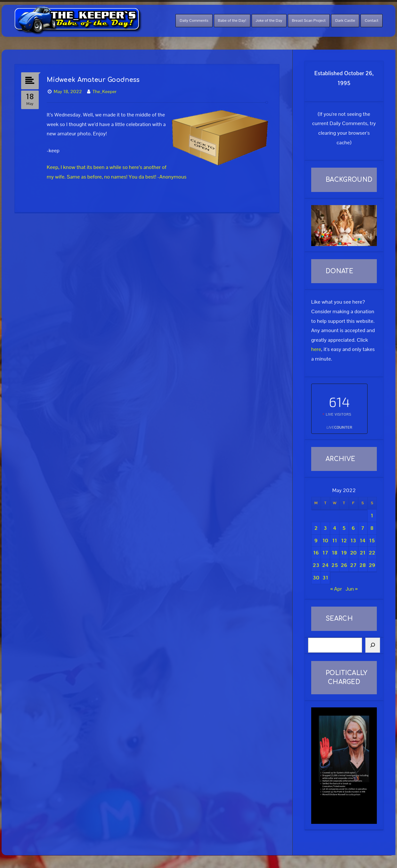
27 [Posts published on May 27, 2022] (353, 565)
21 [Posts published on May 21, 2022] (363, 553)
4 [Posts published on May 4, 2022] (335, 528)
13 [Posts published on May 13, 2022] (353, 541)
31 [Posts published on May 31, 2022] (325, 578)
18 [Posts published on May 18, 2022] (335, 553)
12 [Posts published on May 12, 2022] (344, 541)
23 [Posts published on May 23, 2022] (316, 565)
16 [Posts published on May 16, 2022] (316, 553)
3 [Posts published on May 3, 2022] (325, 528)
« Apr (336, 589)
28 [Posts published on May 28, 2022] (363, 565)
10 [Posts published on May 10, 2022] (325, 541)
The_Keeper (105, 92)
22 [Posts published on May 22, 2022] (372, 553)
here (316, 349)
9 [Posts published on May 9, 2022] (316, 541)
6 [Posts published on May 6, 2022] (353, 528)
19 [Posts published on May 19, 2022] (344, 553)
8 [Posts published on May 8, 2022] (372, 528)
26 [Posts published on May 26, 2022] (344, 565)
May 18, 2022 (68, 92)
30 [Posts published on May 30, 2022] (316, 578)
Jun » (352, 589)
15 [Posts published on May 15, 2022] (372, 541)
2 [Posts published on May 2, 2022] (316, 528)
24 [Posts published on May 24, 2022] (325, 565)
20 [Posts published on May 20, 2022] (353, 553)
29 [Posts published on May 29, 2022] (372, 565)
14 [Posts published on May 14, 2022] (363, 541)
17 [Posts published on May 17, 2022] (325, 553)
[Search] (373, 645)
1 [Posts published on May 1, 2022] (372, 516)
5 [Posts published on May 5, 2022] (344, 528)
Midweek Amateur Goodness (93, 80)
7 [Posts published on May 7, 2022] (363, 528)
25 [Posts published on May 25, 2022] (335, 565)
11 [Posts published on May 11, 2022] (335, 541)
